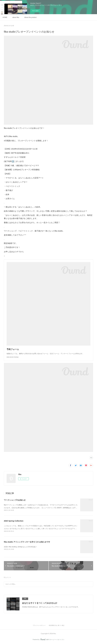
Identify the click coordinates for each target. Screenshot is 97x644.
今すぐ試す (35, 11)
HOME (5, 17)
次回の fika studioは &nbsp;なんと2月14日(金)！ (21, 547)
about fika (16, 17)
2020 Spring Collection (14, 521)
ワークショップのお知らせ (15, 500)
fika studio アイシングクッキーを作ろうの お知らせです (27, 542)
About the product (30, 17)
